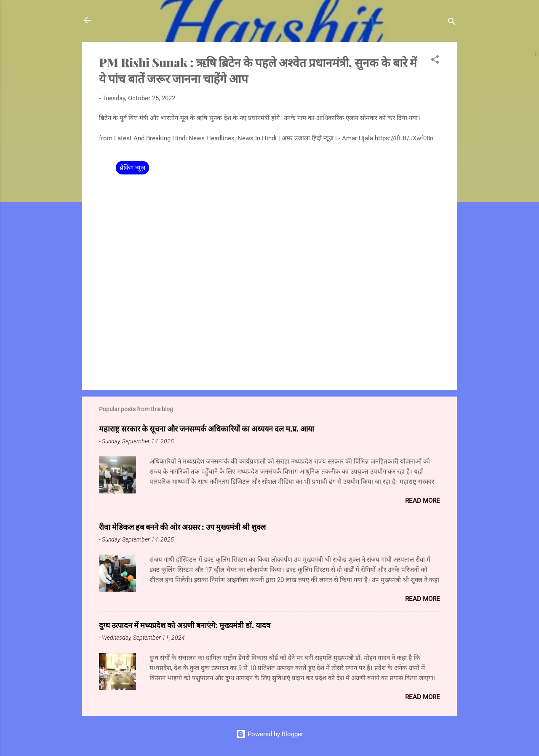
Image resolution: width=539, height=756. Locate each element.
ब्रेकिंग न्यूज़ (132, 168)
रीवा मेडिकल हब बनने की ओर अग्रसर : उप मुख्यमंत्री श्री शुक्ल (182, 527)
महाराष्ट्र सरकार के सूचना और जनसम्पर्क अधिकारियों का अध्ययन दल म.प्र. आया (207, 429)
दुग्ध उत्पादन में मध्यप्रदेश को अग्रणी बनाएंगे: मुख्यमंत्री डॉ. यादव (185, 625)
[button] (435, 61)
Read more (423, 501)
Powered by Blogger (269, 734)
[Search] (452, 23)
